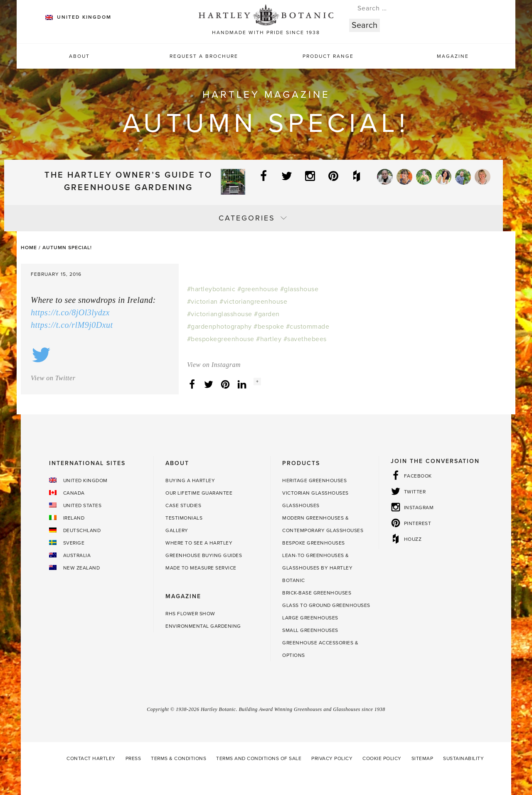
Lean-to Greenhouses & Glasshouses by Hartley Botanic (317, 568)
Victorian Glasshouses (315, 493)
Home (29, 248)
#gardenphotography (219, 327)
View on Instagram (214, 365)
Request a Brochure (204, 56)
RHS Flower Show (190, 614)
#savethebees (305, 339)
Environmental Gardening (203, 626)
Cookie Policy (382, 758)
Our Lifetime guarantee (199, 493)
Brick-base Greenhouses (317, 593)
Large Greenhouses (310, 618)
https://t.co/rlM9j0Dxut (72, 325)
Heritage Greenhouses (314, 480)
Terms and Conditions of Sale (259, 758)
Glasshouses (301, 505)
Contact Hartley (91, 758)
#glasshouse (299, 289)
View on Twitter (53, 378)
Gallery (177, 530)
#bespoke (269, 327)
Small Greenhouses (310, 630)
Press (133, 758)
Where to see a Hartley (199, 543)
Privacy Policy (332, 758)
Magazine (453, 56)
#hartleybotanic (211, 289)
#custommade (308, 327)
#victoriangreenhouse (253, 302)
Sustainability (463, 758)
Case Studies (183, 505)
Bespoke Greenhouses (314, 543)
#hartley (269, 339)
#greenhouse (258, 289)
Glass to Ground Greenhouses (326, 605)
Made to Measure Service (201, 568)
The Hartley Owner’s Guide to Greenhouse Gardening (128, 181)
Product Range (328, 56)
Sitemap (422, 758)
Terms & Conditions (179, 758)
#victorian (202, 302)
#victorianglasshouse (220, 314)
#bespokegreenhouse (221, 339)
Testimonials (184, 518)
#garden (267, 314)
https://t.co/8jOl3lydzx (70, 312)
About (79, 56)
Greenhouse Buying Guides (204, 555)
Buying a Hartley (190, 480)
